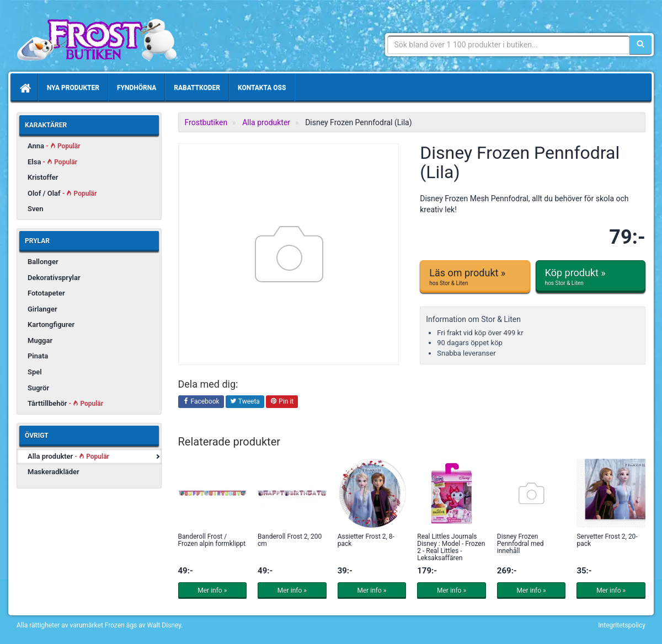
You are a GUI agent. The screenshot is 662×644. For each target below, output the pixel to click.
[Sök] (640, 45)
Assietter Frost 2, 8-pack (366, 540)
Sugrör (38, 388)
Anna (54, 146)
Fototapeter (46, 293)
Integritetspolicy (622, 625)
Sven (36, 209)
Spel (35, 372)
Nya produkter (73, 88)
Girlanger (42, 309)
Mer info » (212, 591)
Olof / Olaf (62, 193)
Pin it (282, 402)
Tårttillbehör (65, 403)
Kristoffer (43, 177)
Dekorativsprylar (54, 278)
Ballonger (43, 262)
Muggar (40, 340)
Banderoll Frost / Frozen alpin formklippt (212, 540)
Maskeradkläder (54, 472)
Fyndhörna (137, 88)
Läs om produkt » (475, 277)
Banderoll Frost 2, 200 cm (290, 540)
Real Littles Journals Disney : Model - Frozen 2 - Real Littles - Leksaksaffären (451, 548)
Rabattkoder (197, 88)
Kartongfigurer (51, 324)
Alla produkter (68, 456)
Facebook (201, 402)
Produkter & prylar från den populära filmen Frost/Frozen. (97, 39)
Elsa (52, 162)
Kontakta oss (262, 88)
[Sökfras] (509, 45)
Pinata (38, 356)
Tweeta (245, 402)
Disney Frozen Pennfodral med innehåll (520, 544)
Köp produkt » (591, 277)
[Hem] (24, 88)
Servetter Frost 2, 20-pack (607, 540)
